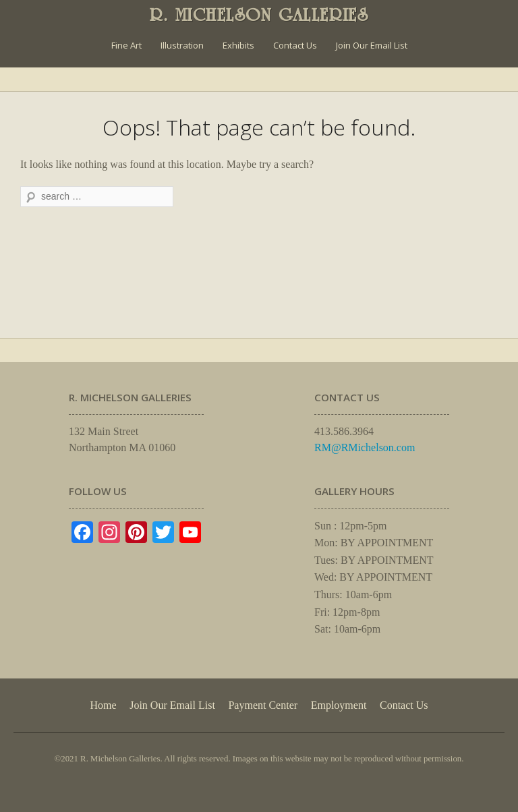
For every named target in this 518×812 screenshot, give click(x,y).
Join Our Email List (372, 45)
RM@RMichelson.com (365, 447)
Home (103, 705)
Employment (339, 705)
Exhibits (238, 45)
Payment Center (263, 705)
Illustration (182, 45)
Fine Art (126, 45)
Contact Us (295, 45)
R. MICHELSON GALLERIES (259, 15)
